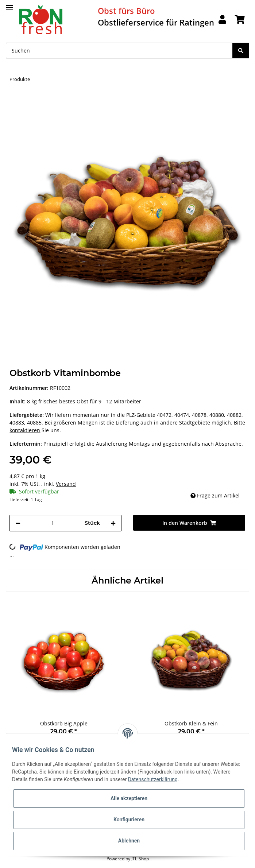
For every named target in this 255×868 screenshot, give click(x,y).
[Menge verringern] (18, 523)
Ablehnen (129, 841)
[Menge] (53, 523)
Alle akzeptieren (129, 798)
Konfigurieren (129, 819)
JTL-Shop (140, 859)
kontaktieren (25, 430)
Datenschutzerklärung (153, 779)
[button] (222, 20)
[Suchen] (119, 51)
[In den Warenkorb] (15, 99)
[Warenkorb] (240, 20)
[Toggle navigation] (9, 5)
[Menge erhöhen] (113, 523)
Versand (66, 484)
